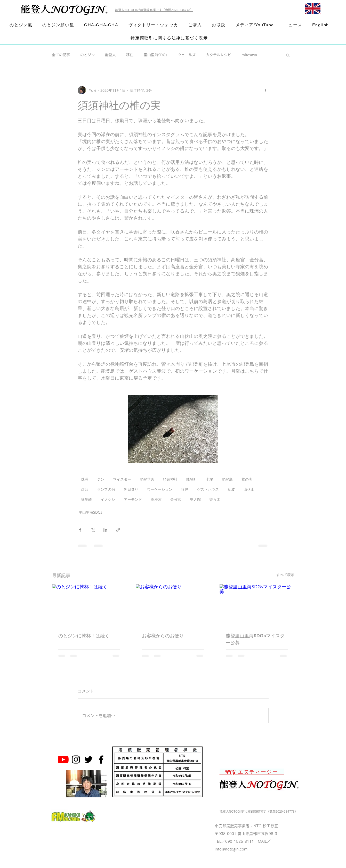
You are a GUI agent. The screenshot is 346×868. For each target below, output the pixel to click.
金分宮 (176, 499)
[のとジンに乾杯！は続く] (89, 605)
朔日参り (131, 489)
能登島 (227, 479)
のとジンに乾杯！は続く (84, 636)
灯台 (85, 489)
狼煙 (185, 489)
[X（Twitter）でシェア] (93, 530)
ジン (101, 479)
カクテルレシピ (219, 55)
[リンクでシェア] (118, 530)
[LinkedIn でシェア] (105, 530)
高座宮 (156, 499)
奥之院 (195, 499)
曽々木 (215, 499)
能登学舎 (147, 479)
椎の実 (247, 479)
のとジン (87, 55)
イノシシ (108, 499)
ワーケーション (160, 489)
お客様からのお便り (163, 636)
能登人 (110, 55)
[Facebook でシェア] (80, 530)
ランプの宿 (106, 489)
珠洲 (85, 479)
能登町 (192, 479)
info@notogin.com (231, 849)
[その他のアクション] (265, 90)
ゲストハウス (208, 489)
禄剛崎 (86, 499)
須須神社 (170, 479)
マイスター (122, 479)
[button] (288, 55)
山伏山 (249, 489)
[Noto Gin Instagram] (76, 760)
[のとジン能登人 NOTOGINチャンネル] (63, 760)
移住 (130, 55)
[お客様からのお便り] (173, 605)
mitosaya (249, 55)
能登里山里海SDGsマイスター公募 (255, 639)
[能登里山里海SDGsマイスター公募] (257, 605)
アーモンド (133, 499)
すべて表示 (285, 575)
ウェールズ (187, 55)
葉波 (231, 489)
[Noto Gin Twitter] (88, 760)
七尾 (210, 479)
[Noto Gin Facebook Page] (101, 760)
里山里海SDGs (155, 55)
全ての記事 (61, 55)
